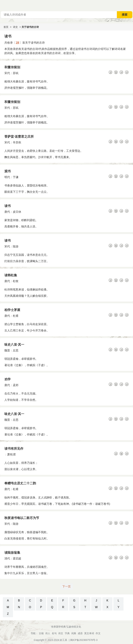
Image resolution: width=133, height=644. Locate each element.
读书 (8, 206)
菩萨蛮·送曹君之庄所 (19, 137)
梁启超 (17, 558)
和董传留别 (12, 67)
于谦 (16, 177)
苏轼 (16, 73)
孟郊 (16, 385)
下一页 (66, 586)
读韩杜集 (11, 275)
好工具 (64, 640)
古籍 (41, 633)
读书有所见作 (14, 449)
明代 (7, 177)
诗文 (15, 27)
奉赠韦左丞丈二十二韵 (20, 483)
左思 (16, 350)
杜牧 (16, 281)
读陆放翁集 (12, 553)
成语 (80, 633)
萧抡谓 (11, 454)
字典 (67, 633)
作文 (98, 633)
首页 (6, 27)
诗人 (48, 633)
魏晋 (7, 350)
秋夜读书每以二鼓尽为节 (22, 518)
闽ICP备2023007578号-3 (84, 640)
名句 (54, 633)
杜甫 (16, 316)
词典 (74, 633)
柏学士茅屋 (12, 310)
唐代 (7, 212)
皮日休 (17, 212)
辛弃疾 (17, 142)
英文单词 (89, 633)
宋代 (7, 73)
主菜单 (130, 5)
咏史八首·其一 (14, 345)
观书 (8, 171)
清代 (7, 558)
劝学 (8, 379)
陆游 (16, 246)
